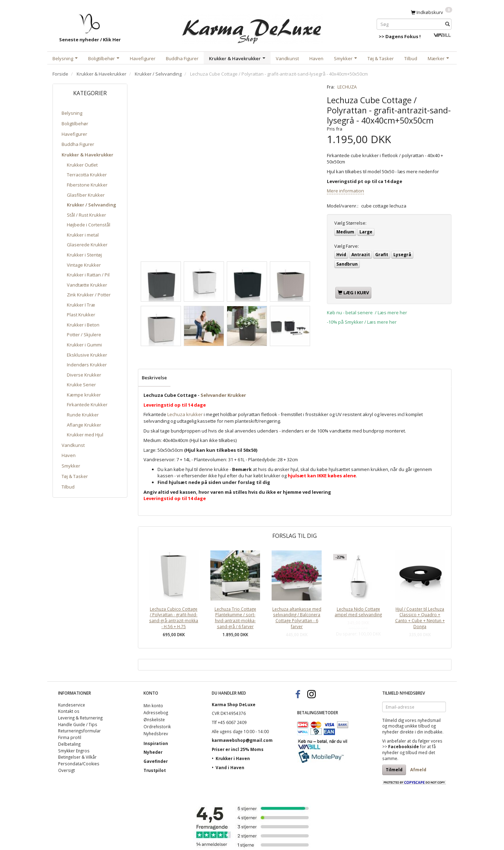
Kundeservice (72, 705)
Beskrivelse (154, 378)
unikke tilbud (417, 726)
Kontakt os (69, 711)
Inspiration (156, 743)
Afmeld (418, 770)
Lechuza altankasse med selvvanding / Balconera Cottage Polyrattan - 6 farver (297, 618)
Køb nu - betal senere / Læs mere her (367, 312)
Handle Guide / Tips (78, 724)
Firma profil (70, 737)
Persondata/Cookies (79, 764)
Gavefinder (156, 761)
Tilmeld (394, 770)
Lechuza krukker (185, 414)
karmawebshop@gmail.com (242, 740)
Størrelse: (350, 223)
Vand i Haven (230, 767)
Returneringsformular (79, 731)
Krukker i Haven (233, 758)
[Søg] (447, 24)
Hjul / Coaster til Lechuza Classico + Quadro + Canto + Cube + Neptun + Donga (420, 618)
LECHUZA (347, 87)
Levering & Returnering (80, 718)
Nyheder (153, 752)
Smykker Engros (74, 751)
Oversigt (66, 770)
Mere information (345, 191)
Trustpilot (155, 770)
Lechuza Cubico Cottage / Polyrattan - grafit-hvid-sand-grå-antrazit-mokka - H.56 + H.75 (174, 618)
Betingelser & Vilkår (77, 757)
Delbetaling (69, 744)
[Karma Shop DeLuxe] (252, 27)
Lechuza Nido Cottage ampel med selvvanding (358, 612)
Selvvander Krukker (223, 395)
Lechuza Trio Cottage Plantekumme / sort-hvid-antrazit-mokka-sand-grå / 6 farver (235, 618)
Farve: (346, 246)
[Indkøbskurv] (432, 12)
